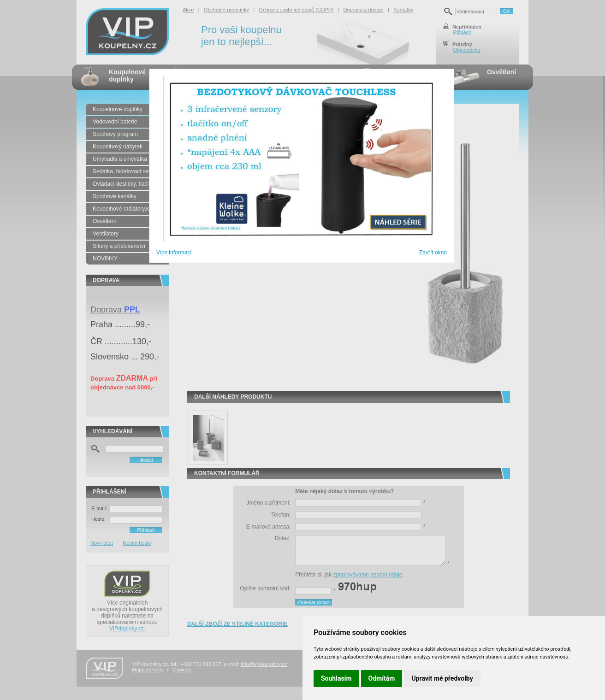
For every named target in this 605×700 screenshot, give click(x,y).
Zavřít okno (433, 253)
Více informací (174, 253)
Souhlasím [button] (336, 678)
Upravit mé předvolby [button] (442, 678)
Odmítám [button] (382, 678)
